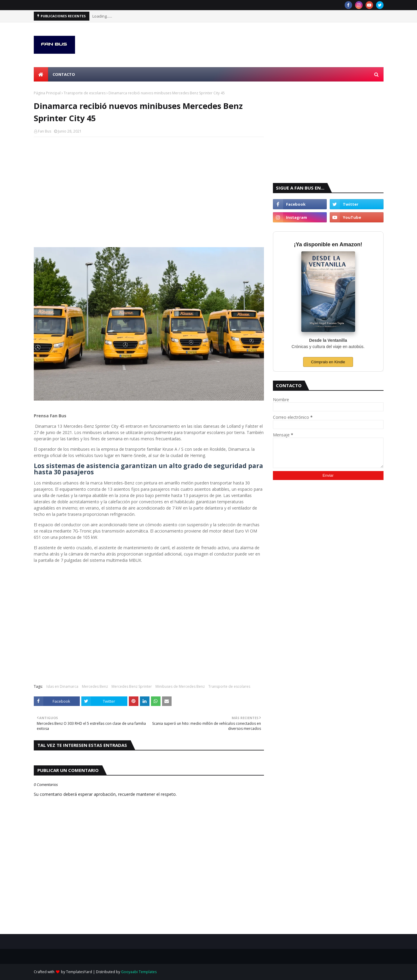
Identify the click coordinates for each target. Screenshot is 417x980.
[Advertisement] (149, 185)
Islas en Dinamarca (62, 686)
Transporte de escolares (85, 93)
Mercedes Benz (95, 686)
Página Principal (47, 93)
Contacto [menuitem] (64, 74)
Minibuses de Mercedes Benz (180, 686)
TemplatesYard (79, 972)
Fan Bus (45, 131)
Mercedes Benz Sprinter (132, 686)
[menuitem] (41, 74)
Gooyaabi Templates (139, 972)
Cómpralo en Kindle (328, 362)
